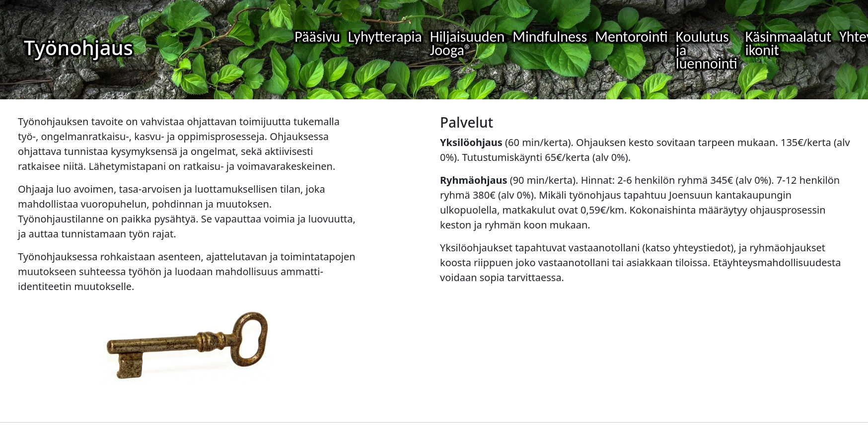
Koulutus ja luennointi (707, 50)
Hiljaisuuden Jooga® (468, 43)
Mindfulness (550, 37)
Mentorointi (631, 37)
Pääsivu (317, 37)
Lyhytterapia (385, 37)
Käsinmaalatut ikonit (788, 43)
